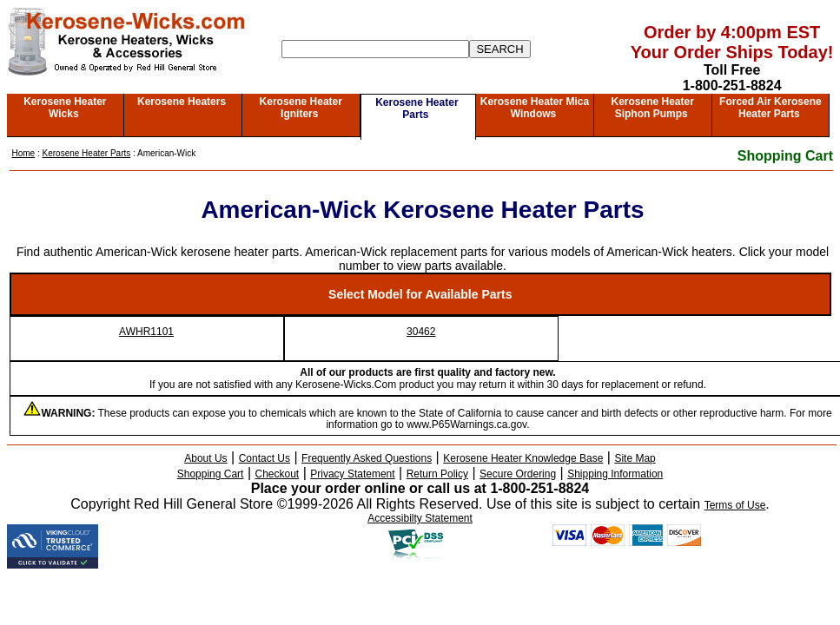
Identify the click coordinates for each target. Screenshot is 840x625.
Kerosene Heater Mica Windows (535, 108)
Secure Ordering (518, 474)
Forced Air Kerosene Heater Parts (771, 108)
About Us (205, 458)
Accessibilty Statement (420, 518)
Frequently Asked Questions (367, 458)
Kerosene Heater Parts (417, 109)
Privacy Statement (352, 474)
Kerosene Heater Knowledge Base (523, 458)
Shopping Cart (785, 156)
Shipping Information (615, 474)
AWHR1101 (146, 332)
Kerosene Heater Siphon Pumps (652, 108)
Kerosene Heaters (182, 102)
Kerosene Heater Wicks (65, 108)
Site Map (635, 458)
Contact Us (265, 458)
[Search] (375, 49)
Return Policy (437, 474)
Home (24, 153)
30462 (421, 332)
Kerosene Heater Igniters (301, 108)
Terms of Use (735, 505)
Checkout (278, 474)
